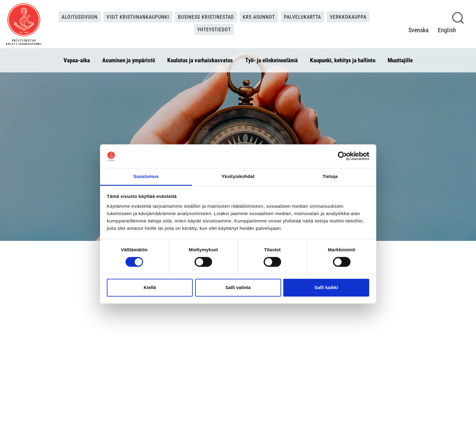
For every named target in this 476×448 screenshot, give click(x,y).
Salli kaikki (326, 287)
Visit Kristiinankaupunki (138, 17)
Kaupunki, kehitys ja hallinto (343, 60)
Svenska (419, 30)
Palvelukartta (302, 17)
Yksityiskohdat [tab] (238, 176)
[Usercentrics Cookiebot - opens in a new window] (342, 156)
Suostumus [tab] (146, 176)
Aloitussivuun (80, 17)
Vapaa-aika (77, 60)
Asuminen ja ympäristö (129, 60)
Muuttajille (400, 60)
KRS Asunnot (259, 17)
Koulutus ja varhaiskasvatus (200, 60)
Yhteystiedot (214, 29)
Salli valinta (238, 287)
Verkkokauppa (348, 17)
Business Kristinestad (206, 17)
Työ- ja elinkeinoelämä (271, 60)
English (447, 30)
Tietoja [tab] (330, 176)
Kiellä (150, 287)
